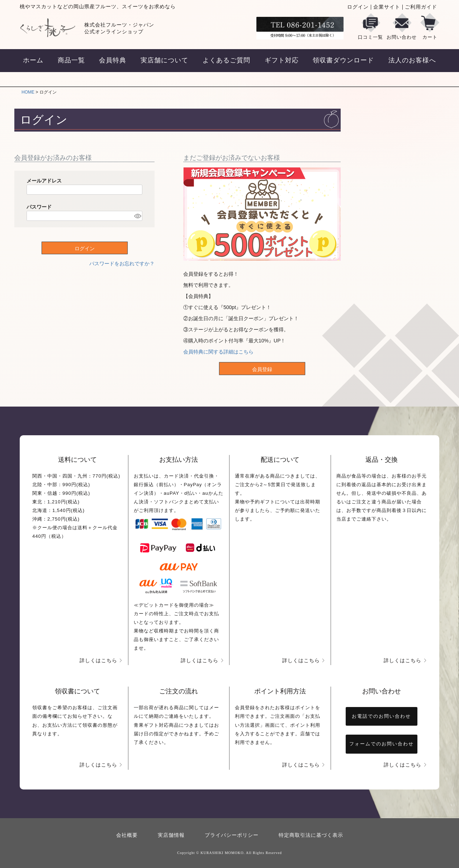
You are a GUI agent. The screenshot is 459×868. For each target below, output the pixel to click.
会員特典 (113, 60)
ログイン (358, 7)
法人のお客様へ (412, 60)
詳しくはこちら (98, 660)
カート (430, 27)
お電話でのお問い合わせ (381, 716)
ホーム (33, 60)
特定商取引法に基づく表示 (311, 835)
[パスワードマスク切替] (137, 216)
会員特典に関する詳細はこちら (218, 352)
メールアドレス (44, 181)
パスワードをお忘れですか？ (122, 264)
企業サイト (387, 7)
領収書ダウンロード (343, 60)
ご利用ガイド (421, 7)
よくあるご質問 (226, 60)
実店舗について (164, 60)
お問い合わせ (402, 27)
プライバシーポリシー (232, 835)
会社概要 (127, 835)
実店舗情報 (171, 835)
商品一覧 (71, 60)
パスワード (39, 207)
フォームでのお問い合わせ (382, 744)
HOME (28, 92)
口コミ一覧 (370, 27)
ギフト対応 (282, 60)
